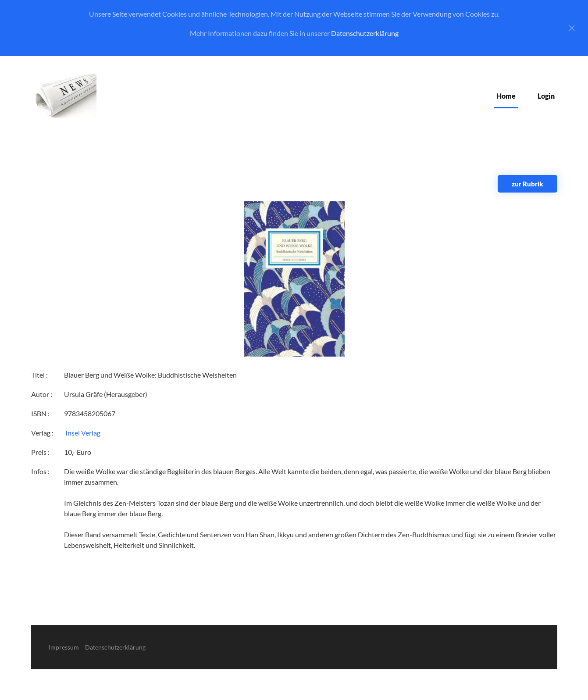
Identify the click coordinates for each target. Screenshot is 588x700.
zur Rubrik (527, 184)
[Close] (572, 28)
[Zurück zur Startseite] (64, 96)
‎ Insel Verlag (82, 433)
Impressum (64, 647)
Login (546, 96)
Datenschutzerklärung (365, 33)
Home (506, 96)
